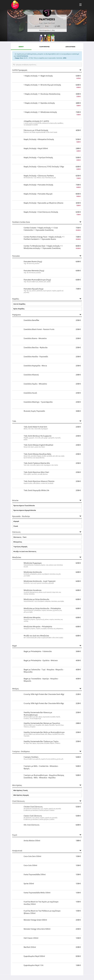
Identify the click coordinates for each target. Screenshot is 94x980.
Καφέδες (16, 299)
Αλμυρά (16, 521)
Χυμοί (15, 835)
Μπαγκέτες (18, 542)
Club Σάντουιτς (18, 801)
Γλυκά (16, 526)
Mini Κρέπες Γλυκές (21, 790)
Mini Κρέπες (17, 785)
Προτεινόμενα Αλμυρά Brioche (25, 510)
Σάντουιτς (16, 532)
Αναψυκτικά (17, 851)
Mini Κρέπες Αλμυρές (21, 795)
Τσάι (14, 421)
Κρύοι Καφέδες (19, 309)
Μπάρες (16, 689)
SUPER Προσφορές (20, 70)
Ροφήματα (16, 315)
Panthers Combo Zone (21, 222)
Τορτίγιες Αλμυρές (20, 547)
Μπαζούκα (17, 557)
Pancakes (16, 256)
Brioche (15, 500)
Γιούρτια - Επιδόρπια (21, 752)
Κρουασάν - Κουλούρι (21, 516)
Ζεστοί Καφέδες (19, 304)
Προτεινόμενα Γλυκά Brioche (24, 506)
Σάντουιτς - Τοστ (20, 537)
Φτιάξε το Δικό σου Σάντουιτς (25, 551)
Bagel (15, 646)
